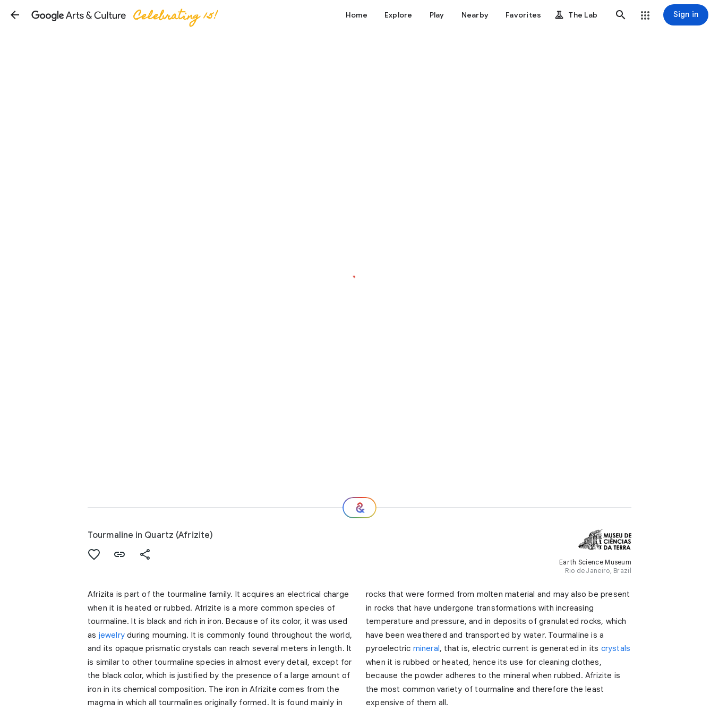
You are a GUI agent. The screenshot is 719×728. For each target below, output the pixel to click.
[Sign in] (686, 15)
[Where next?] (359, 508)
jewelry (112, 635)
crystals (616, 648)
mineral (426, 648)
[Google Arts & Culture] (124, 15)
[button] (15, 15)
